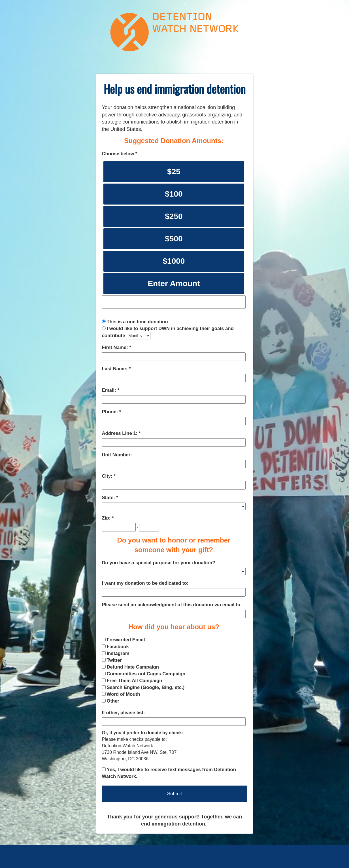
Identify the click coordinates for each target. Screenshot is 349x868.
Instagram (118, 653)
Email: (110, 390)
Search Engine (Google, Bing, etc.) (145, 687)
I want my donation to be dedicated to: (145, 583)
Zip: (107, 518)
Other (113, 701)
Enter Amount (174, 283)
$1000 (174, 261)
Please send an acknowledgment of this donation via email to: (172, 605)
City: (108, 476)
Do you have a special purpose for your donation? (159, 563)
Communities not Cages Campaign (146, 674)
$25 (174, 172)
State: (109, 498)
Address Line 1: (121, 433)
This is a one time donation (137, 322)
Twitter (114, 660)
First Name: (116, 347)
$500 (174, 239)
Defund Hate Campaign (133, 667)
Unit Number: (117, 455)
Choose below (119, 154)
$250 (174, 216)
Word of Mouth (123, 694)
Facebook (118, 647)
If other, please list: (124, 713)
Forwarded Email (126, 640)
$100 (174, 194)
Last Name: (115, 369)
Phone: (111, 412)
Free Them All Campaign (134, 681)
